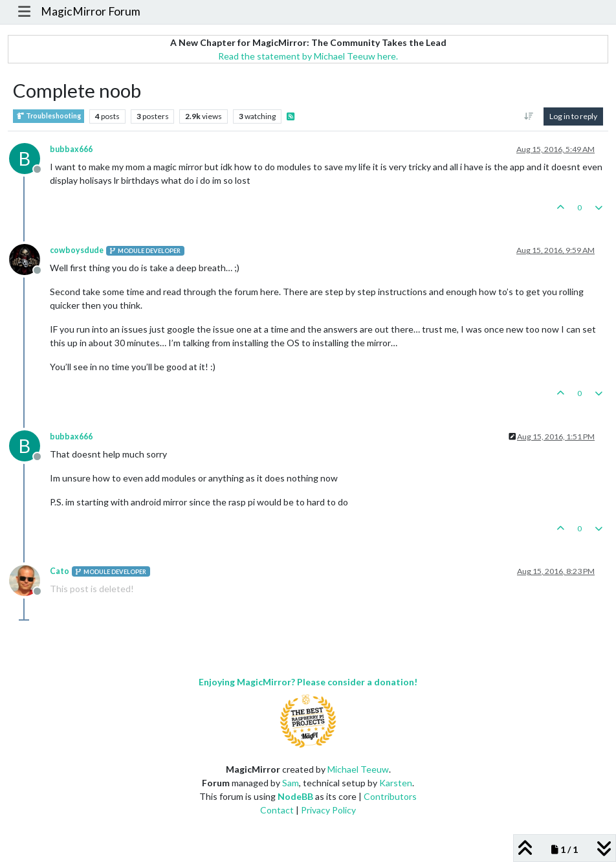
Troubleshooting (49, 116)
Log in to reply (573, 116)
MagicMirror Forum (91, 11)
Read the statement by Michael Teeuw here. (308, 56)
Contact (277, 810)
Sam (291, 783)
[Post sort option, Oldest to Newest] (529, 116)
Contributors (390, 796)
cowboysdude (77, 250)
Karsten (396, 783)
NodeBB (295, 796)
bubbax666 (71, 149)
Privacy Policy (328, 810)
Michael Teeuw (358, 769)
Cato (60, 571)
